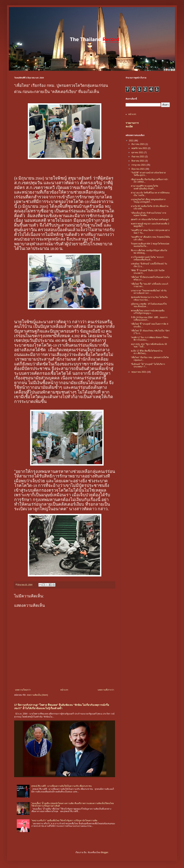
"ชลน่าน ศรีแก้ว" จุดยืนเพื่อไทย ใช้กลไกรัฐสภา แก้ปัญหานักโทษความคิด (64, 821)
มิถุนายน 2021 (138, 169)
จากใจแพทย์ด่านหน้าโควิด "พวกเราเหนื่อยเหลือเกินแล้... (147, 258)
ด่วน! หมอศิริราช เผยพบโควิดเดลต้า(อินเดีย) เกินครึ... (145, 187)
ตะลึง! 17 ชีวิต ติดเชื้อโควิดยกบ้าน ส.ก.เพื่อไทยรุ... (147, 352)
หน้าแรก (64, 690)
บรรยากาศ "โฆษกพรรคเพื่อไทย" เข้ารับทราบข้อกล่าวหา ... (149, 292)
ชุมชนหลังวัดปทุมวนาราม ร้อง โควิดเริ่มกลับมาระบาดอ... (149, 298)
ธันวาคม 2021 (138, 144)
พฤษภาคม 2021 (139, 372)
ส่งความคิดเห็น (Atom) (38, 695)
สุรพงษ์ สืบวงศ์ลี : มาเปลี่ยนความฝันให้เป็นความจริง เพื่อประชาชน (62, 786)
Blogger (104, 852)
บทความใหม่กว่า (23, 690)
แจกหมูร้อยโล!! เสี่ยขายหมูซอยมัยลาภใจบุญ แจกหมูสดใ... (148, 201)
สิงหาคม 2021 (138, 161)
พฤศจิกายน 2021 (140, 148)
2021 (132, 141)
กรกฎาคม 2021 (139, 165)
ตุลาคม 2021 (138, 152)
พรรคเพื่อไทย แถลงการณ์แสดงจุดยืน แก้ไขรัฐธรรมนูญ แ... (148, 312)
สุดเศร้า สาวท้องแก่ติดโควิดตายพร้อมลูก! (150, 219)
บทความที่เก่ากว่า (106, 690)
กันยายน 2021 (138, 157)
